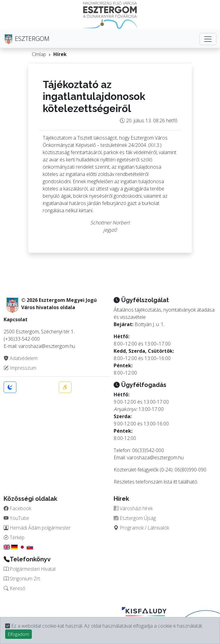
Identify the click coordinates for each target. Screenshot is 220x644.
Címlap (39, 54)
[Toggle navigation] (208, 39)
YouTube (16, 518)
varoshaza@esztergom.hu (155, 457)
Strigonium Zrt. (22, 579)
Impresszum (20, 368)
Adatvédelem (21, 358)
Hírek (60, 54)
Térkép (14, 537)
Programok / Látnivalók (141, 528)
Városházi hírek (133, 508)
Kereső (14, 588)
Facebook (17, 508)
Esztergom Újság (135, 518)
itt (175, 482)
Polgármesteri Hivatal (30, 569)
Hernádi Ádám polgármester (37, 528)
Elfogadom (18, 634)
